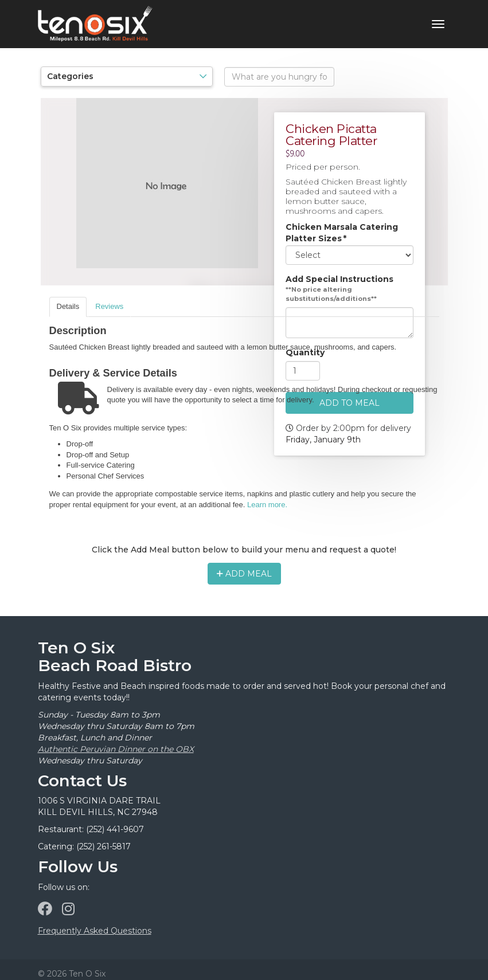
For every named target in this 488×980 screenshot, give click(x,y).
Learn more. (267, 505)
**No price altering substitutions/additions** (331, 295)
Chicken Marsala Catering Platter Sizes (342, 233)
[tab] (68, 307)
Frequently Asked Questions (95, 931)
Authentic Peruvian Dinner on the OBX (116, 749)
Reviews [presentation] (109, 306)
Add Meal (244, 574)
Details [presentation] (68, 306)
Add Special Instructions (339, 280)
